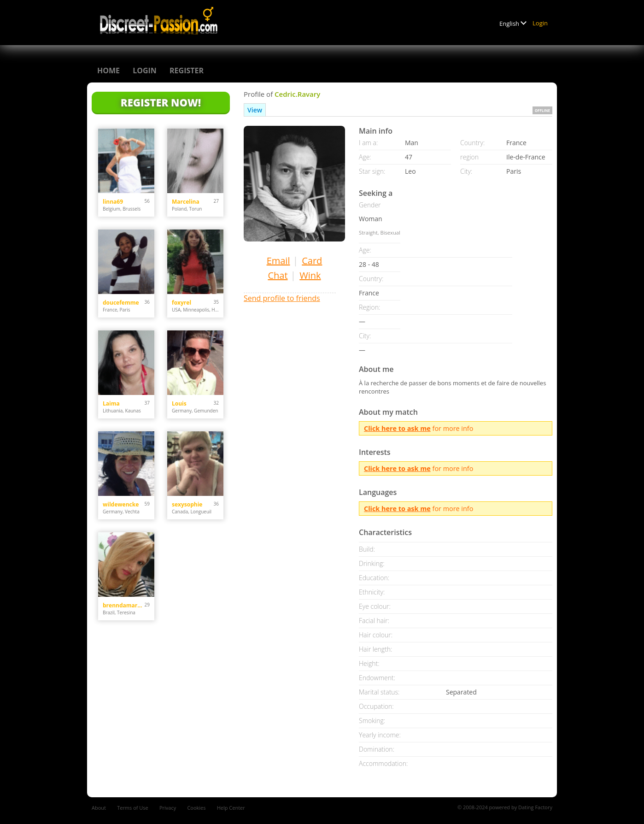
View (255, 110)
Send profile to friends (282, 298)
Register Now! (161, 102)
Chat (278, 275)
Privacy (168, 808)
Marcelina (186, 202)
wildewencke (121, 504)
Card (312, 261)
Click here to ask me (397, 428)
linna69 (113, 202)
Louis (179, 403)
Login (540, 23)
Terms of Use (133, 808)
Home (108, 71)
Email (278, 261)
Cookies (196, 808)
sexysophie (187, 504)
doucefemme (121, 303)
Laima (111, 403)
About (99, 808)
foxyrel (181, 303)
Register (187, 71)
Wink (310, 275)
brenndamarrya (124, 605)
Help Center (231, 808)
